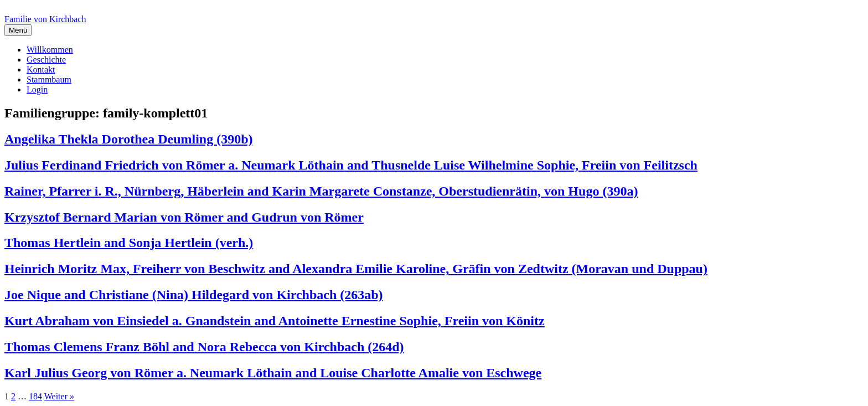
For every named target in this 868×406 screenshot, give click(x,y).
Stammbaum (49, 79)
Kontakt (41, 70)
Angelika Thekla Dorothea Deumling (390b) (129, 139)
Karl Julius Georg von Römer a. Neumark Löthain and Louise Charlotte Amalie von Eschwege (273, 373)
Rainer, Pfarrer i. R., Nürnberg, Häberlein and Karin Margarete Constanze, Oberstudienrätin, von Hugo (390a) (321, 191)
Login (37, 89)
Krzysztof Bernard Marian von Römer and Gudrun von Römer (184, 217)
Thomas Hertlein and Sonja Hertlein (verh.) (129, 243)
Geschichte (46, 60)
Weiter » (59, 396)
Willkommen (50, 50)
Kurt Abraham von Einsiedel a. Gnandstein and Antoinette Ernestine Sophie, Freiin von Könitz (275, 321)
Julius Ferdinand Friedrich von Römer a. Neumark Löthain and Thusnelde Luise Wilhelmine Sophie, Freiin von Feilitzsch (351, 165)
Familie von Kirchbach (45, 19)
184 (35, 396)
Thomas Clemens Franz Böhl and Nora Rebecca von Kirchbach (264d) (204, 347)
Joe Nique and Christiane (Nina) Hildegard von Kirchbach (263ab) (194, 295)
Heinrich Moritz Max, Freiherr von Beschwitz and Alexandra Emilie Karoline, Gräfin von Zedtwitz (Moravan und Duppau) (356, 269)
